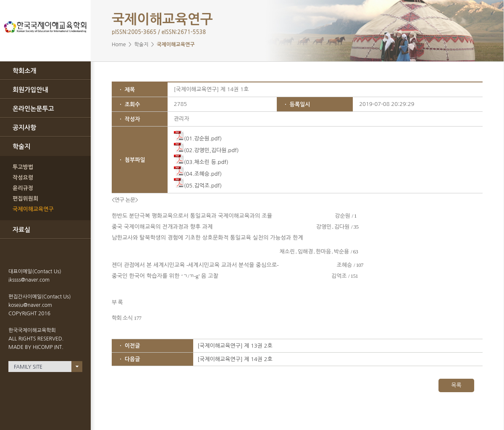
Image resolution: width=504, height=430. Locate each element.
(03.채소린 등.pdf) (201, 162)
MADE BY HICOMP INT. (36, 347)
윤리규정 (23, 188)
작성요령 (23, 178)
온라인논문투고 (33, 109)
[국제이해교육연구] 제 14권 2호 (235, 359)
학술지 (21, 146)
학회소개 (24, 71)
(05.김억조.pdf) (198, 186)
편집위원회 (25, 199)
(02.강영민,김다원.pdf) (206, 150)
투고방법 (23, 167)
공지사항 (24, 128)
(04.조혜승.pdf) (198, 174)
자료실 (21, 230)
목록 (456, 385)
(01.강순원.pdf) (198, 138)
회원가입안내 (30, 90)
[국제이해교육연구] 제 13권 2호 (235, 346)
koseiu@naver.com (30, 305)
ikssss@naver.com (29, 280)
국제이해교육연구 (33, 209)
